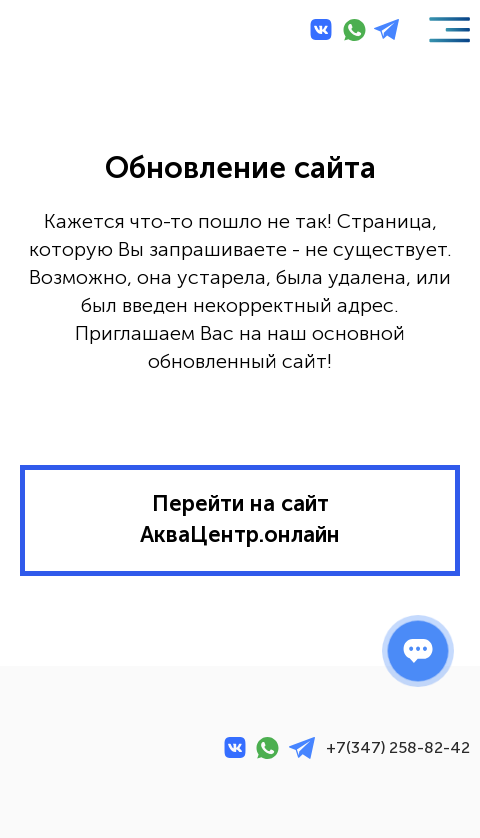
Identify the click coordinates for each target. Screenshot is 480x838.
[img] (56, 30)
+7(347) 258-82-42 (398, 747)
